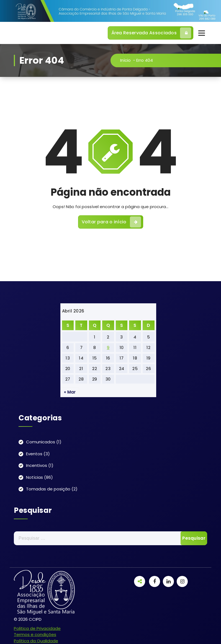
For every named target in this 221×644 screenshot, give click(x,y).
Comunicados (41, 442)
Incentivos (37, 465)
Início (126, 60)
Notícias (34, 477)
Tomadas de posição (48, 489)
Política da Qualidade (36, 641)
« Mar (70, 392)
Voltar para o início (111, 223)
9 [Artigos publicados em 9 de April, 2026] (108, 347)
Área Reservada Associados (151, 33)
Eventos (34, 454)
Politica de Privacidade (37, 628)
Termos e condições (35, 634)
